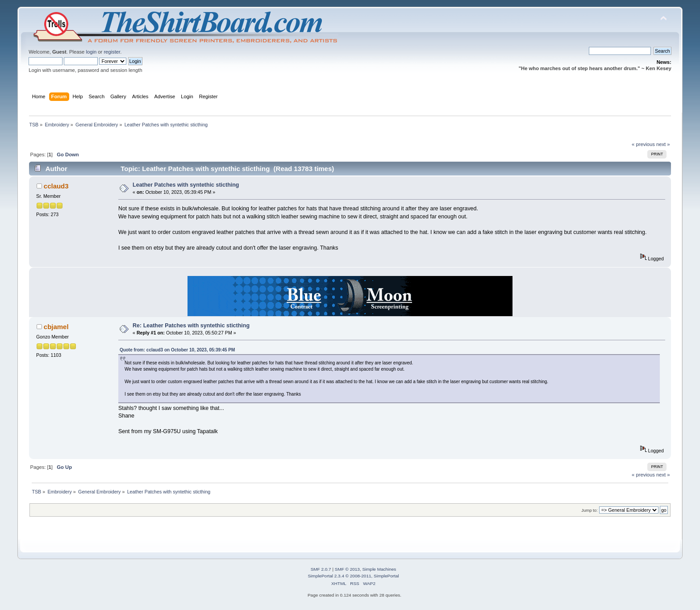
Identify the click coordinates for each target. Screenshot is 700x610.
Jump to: (590, 510)
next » (663, 144)
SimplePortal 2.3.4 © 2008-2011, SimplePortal (353, 576)
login (91, 52)
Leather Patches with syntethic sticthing (186, 185)
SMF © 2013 (347, 569)
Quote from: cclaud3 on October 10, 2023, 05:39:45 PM (177, 350)
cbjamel (56, 327)
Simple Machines (379, 569)
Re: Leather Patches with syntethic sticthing (191, 326)
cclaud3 (56, 186)
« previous (643, 144)
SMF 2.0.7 (321, 569)
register (112, 52)
